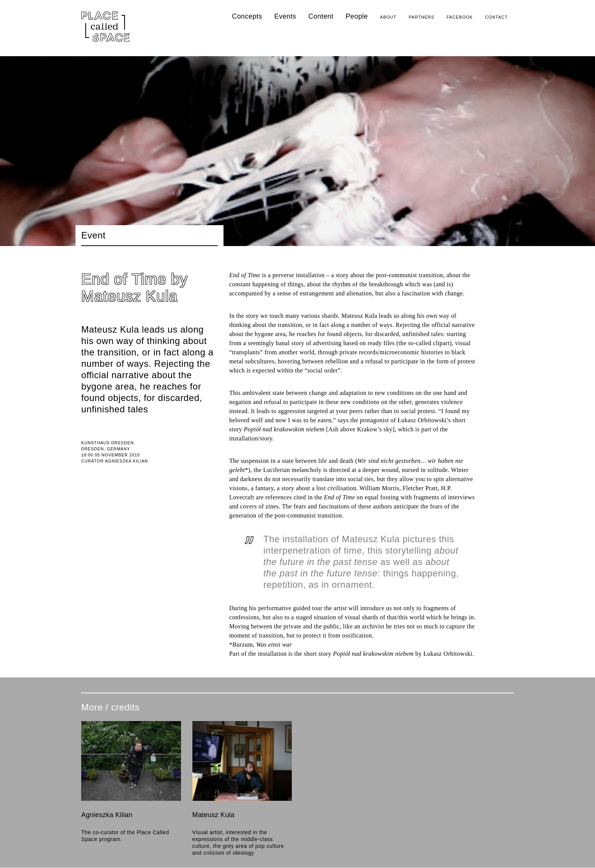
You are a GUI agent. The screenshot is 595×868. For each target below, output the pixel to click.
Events (285, 16)
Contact (496, 17)
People (357, 16)
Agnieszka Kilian (107, 815)
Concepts (247, 16)
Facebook (460, 17)
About (388, 17)
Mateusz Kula (213, 815)
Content (321, 16)
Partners (422, 17)
